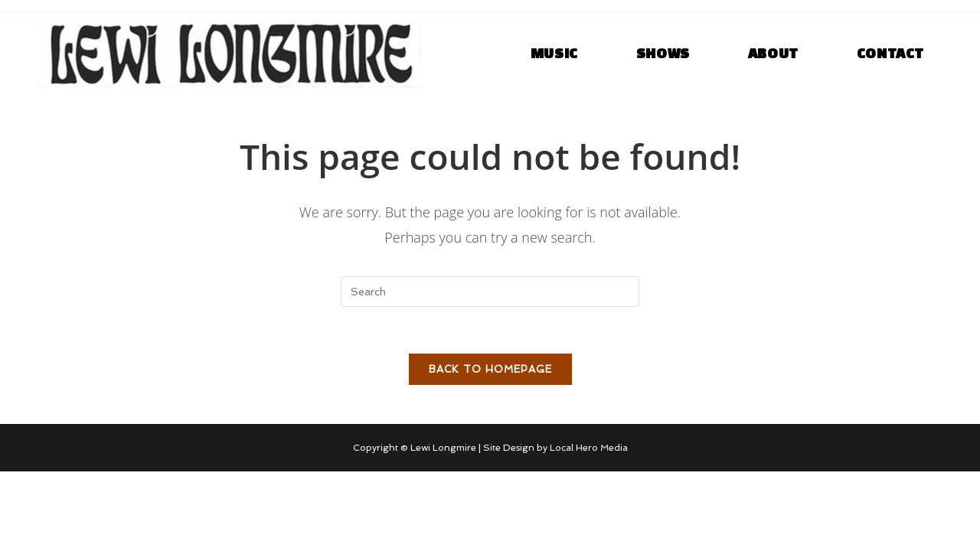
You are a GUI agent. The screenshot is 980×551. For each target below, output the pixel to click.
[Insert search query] (490, 292)
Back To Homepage (490, 369)
